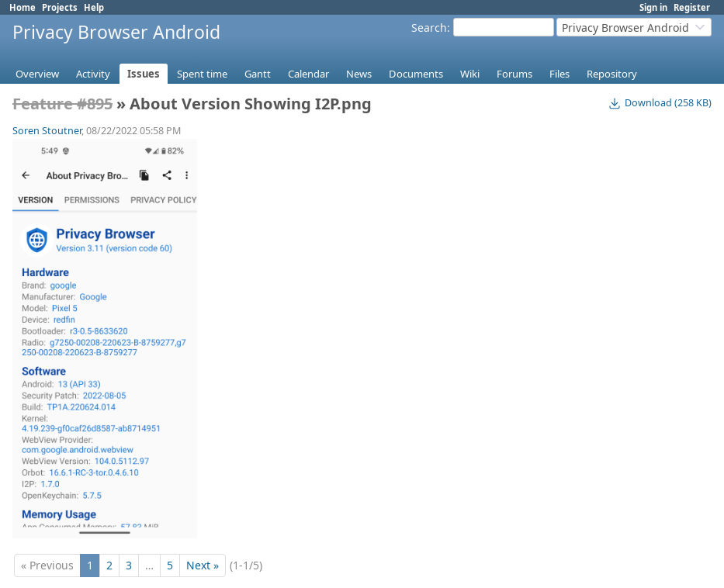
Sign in (653, 7)
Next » (203, 565)
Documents (416, 74)
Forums (514, 74)
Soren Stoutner (47, 131)
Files (559, 74)
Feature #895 (62, 104)
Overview (37, 74)
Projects (60, 7)
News (359, 74)
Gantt (258, 74)
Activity (93, 74)
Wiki (470, 74)
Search (429, 28)
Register (692, 7)
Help (94, 7)
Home (23, 7)
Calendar (308, 74)
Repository (612, 74)
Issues (144, 74)
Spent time (202, 74)
